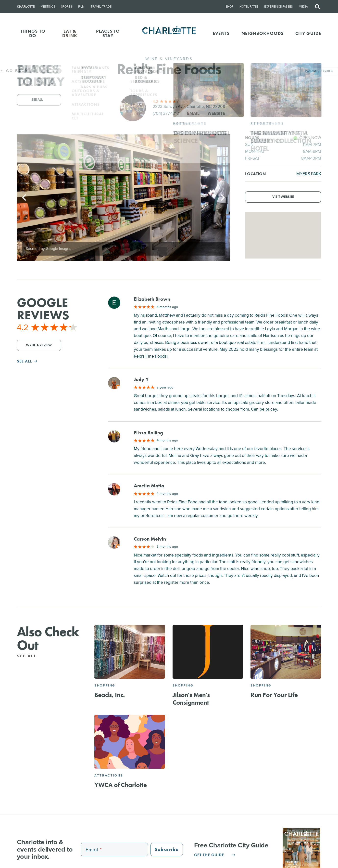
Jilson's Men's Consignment (191, 699)
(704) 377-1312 (166, 113)
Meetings (48, 7)
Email (193, 113)
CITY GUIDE (308, 33)
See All (30, 656)
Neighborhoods (263, 33)
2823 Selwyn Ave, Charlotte (189, 106)
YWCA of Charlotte (120, 785)
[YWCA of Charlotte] (130, 742)
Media (303, 7)
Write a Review (39, 345)
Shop (229, 7)
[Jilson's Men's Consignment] (208, 652)
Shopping (105, 685)
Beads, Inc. (110, 695)
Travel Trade (101, 7)
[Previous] (25, 198)
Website (216, 113)
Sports (67, 7)
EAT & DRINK (70, 33)
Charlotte (26, 7)
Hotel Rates (249, 7)
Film (81, 7)
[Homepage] (169, 33)
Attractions (109, 775)
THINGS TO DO (33, 33)
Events (221, 33)
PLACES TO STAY (108, 33)
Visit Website (283, 197)
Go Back (14, 71)
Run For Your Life (274, 695)
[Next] (222, 198)
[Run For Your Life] (286, 652)
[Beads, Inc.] (130, 652)
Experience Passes (278, 7)
